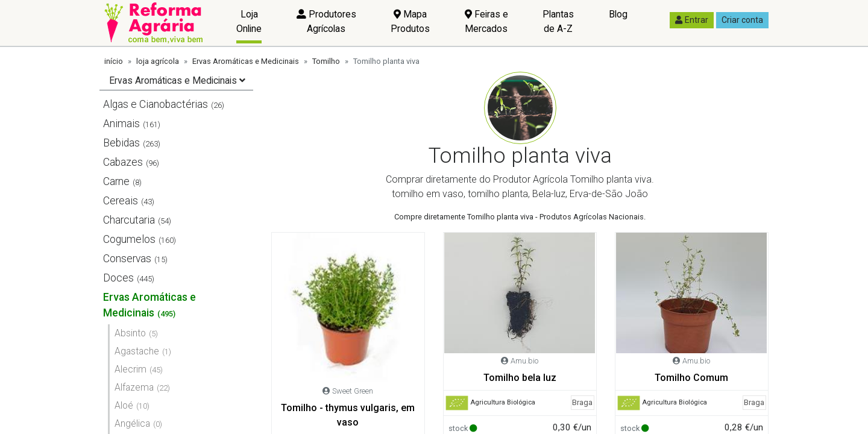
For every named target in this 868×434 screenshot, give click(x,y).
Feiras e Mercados (486, 21)
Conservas (127, 259)
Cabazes (123, 162)
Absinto (130, 333)
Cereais (121, 201)
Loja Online (249, 21)
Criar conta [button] (742, 20)
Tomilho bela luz (520, 378)
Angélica (132, 423)
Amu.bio (524, 361)
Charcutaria (129, 220)
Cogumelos (129, 239)
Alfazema (134, 387)
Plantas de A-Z (558, 21)
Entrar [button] (692, 20)
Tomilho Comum (691, 378)
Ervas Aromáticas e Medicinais (246, 61)
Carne (116, 181)
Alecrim (131, 369)
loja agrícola (158, 61)
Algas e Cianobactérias (156, 104)
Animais (121, 124)
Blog (618, 14)
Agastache (137, 351)
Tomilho (326, 61)
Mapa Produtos (410, 21)
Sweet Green (353, 391)
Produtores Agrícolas (326, 21)
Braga (582, 402)
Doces (118, 278)
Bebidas (121, 143)
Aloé (124, 405)
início (114, 61)
